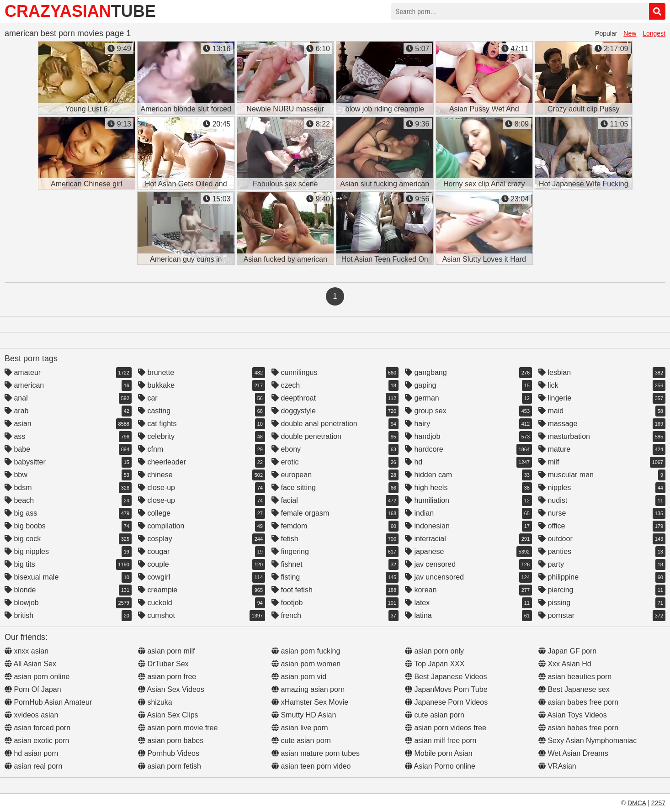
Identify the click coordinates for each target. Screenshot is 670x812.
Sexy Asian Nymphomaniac (588, 741)
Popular (606, 33)
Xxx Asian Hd (565, 664)
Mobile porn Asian (439, 753)
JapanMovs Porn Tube (446, 689)
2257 (658, 803)
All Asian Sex (30, 664)
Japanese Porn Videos (446, 702)
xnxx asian (27, 651)
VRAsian (557, 766)
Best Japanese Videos (446, 677)
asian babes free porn (578, 702)
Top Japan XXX (435, 664)
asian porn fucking (306, 651)
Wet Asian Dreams (573, 753)
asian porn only (434, 651)
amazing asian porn (308, 689)
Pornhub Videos (169, 753)
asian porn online (37, 677)
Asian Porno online (440, 766)
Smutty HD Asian (304, 715)
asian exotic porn (37, 741)
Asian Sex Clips (168, 715)
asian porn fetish (170, 766)
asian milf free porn (441, 741)
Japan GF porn (567, 651)
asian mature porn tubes (316, 753)
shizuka (155, 702)
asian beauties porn (575, 677)
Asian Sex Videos (171, 689)
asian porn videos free (446, 728)
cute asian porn (301, 741)
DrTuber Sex (163, 664)
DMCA (637, 803)
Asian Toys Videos (573, 715)
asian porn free (167, 677)
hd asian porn (31, 753)
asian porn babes (171, 741)
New (630, 33)
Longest (654, 33)
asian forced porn (37, 728)
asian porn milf (167, 651)
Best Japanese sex (574, 689)
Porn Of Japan (33, 689)
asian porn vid (299, 677)
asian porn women (306, 664)
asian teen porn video (311, 766)
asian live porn (300, 728)
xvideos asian (31, 715)
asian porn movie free (178, 728)
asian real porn (33, 766)
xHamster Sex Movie (310, 702)
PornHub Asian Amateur (48, 702)
